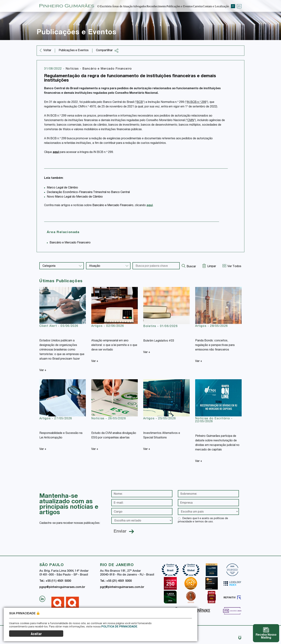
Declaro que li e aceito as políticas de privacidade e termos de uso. (203, 520)
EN (239, 6)
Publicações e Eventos (180, 6)
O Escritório (105, 6)
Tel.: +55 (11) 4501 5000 (55, 581)
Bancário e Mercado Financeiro (107, 69)
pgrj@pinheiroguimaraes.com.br (122, 587)
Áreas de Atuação (122, 6)
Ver (43, 371)
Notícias (73, 69)
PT (233, 6)
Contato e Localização (216, 6)
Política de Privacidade (119, 635)
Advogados (139, 6)
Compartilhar (107, 51)
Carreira (198, 6)
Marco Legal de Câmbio (62, 188)
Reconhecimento (156, 6)
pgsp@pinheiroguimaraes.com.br (62, 587)
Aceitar (179, 634)
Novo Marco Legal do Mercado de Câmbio (75, 197)
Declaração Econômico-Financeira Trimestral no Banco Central (88, 192)
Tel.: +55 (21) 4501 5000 (116, 581)
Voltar (47, 51)
